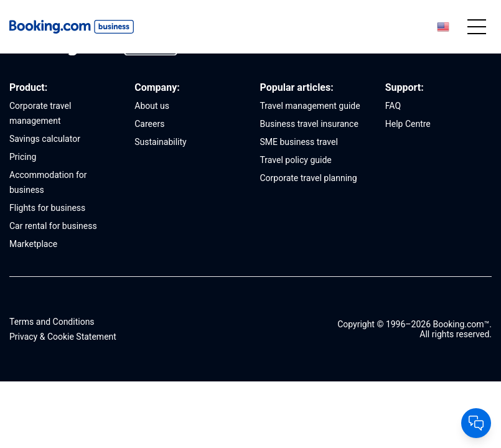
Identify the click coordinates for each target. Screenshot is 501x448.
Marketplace (33, 244)
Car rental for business (53, 226)
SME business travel (299, 142)
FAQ (393, 106)
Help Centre (408, 124)
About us (152, 106)
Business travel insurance (309, 124)
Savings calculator (45, 139)
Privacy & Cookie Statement (63, 337)
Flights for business (47, 208)
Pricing (23, 157)
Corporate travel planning (309, 178)
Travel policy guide (296, 160)
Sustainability (160, 142)
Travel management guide (310, 106)
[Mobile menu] (477, 27)
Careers (149, 124)
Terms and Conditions (52, 322)
